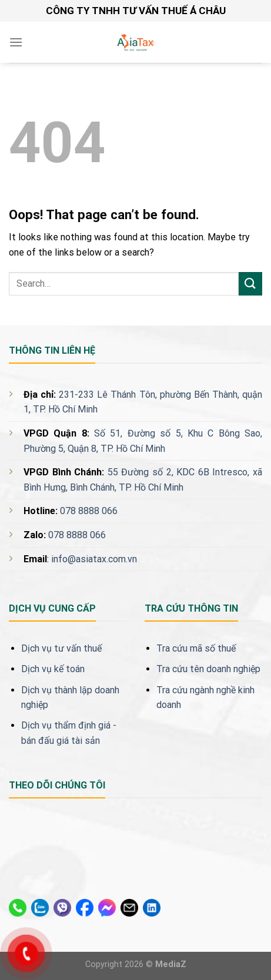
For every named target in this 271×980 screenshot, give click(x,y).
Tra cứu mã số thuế (196, 648)
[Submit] (250, 283)
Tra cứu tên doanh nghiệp (208, 669)
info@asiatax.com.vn (94, 559)
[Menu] (16, 42)
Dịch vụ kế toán (53, 669)
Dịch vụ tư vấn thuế (61, 648)
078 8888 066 (89, 511)
